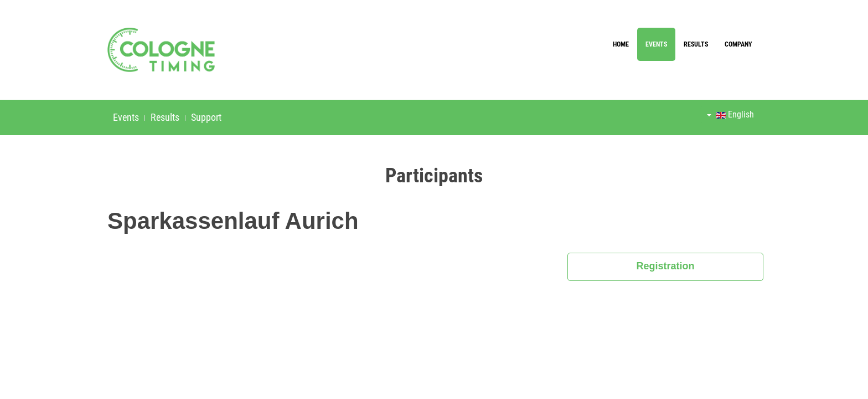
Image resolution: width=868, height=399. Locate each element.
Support (206, 117)
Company (738, 44)
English (730, 114)
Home (621, 44)
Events (656, 44)
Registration (666, 266)
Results (696, 44)
